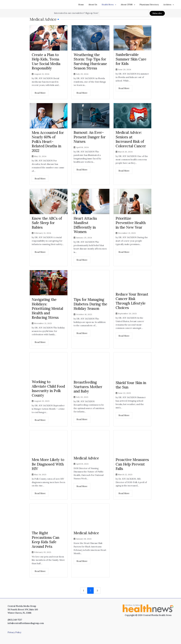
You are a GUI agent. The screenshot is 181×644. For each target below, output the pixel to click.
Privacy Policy (15, 632)
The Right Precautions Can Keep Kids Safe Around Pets (46, 540)
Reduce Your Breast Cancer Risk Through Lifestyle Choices (132, 301)
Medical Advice (86, 458)
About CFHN (130, 5)
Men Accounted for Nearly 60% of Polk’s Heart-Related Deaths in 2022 (48, 141)
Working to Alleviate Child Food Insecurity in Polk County (48, 389)
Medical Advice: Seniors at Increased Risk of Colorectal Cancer (131, 139)
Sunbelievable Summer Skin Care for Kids (131, 59)
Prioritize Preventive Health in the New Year (131, 223)
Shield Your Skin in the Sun (131, 385)
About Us (96, 5)
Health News (111, 5)
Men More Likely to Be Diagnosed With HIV (48, 464)
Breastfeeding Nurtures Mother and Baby (88, 387)
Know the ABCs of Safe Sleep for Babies (47, 223)
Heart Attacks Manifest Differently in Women (85, 225)
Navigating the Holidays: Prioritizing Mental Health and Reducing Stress (47, 308)
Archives (169, 5)
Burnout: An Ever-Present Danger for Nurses (90, 137)
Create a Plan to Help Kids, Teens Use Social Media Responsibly (46, 61)
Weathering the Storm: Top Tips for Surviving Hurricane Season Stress (90, 61)
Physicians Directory (150, 5)
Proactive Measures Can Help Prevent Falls (132, 464)
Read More (40, 93)
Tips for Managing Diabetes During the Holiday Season (90, 304)
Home (85, 5)
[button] (117, 5)
